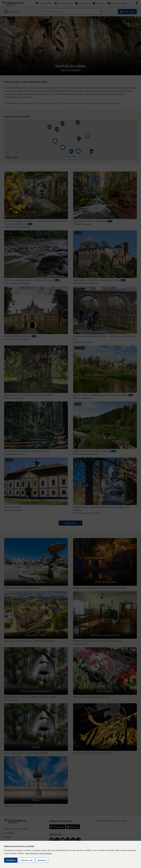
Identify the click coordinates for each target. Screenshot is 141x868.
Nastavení (42, 860)
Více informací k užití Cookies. (38, 853)
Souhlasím (11, 860)
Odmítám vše (26, 860)
